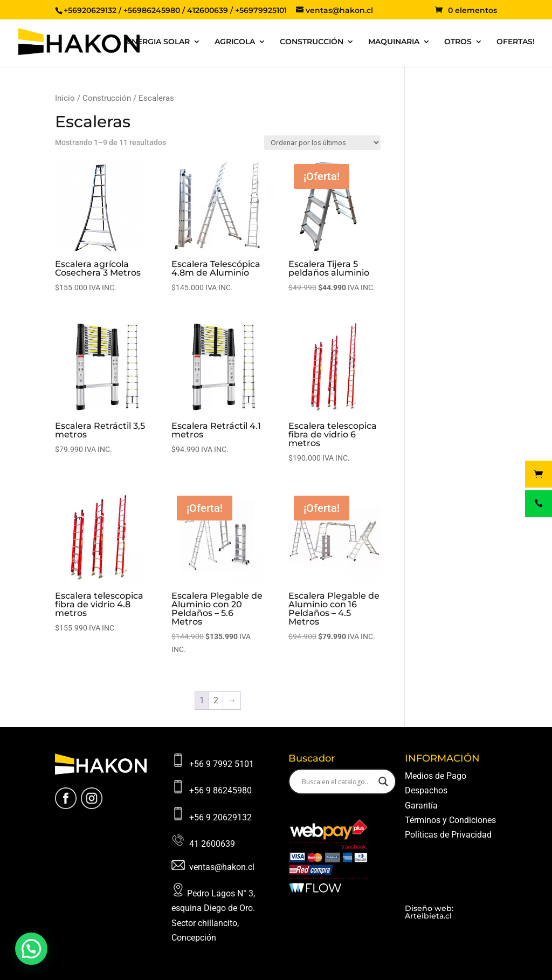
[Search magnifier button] (383, 782)
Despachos (426, 790)
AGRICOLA (235, 42)
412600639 (208, 10)
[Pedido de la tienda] (322, 143)
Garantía (421, 806)
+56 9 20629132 (220, 817)
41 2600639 (212, 844)
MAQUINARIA (394, 42)
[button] (31, 949)
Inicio (65, 98)
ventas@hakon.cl (222, 867)
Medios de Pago (436, 776)
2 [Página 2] (216, 700)
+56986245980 (152, 10)
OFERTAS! (516, 42)
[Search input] (337, 782)
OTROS (458, 42)
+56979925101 (261, 10)
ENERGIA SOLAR (158, 42)
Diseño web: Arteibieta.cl (429, 912)
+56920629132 (90, 10)
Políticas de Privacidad (448, 835)
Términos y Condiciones (450, 820)
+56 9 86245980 (220, 790)
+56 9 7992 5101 (222, 764)
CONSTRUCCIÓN (312, 42)
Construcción (107, 98)
